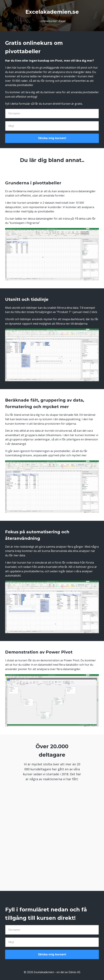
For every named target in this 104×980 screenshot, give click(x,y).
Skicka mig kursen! (52, 138)
